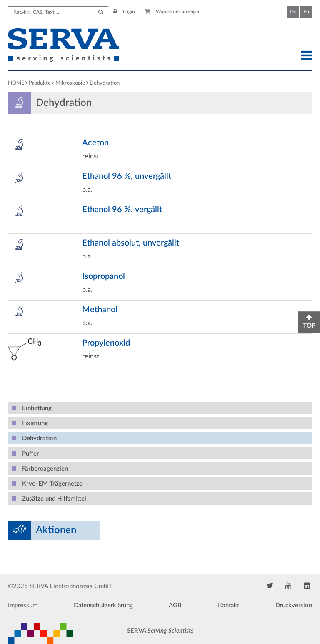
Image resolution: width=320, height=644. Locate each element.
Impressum (23, 605)
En (306, 12)
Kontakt (229, 605)
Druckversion (294, 605)
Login (124, 12)
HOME (16, 83)
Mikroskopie (70, 83)
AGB (175, 605)
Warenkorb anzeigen (173, 12)
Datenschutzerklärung (103, 605)
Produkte (40, 83)
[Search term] (58, 12)
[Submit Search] (101, 12)
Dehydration (105, 83)
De (293, 12)
